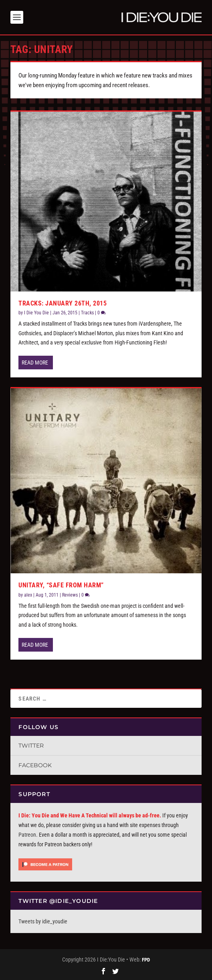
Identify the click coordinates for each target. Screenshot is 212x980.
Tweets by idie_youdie (43, 921)
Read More (35, 363)
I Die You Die (36, 313)
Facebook (35, 765)
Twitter (31, 746)
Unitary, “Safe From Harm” (61, 585)
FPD (146, 960)
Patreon (27, 835)
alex (28, 595)
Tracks (87, 313)
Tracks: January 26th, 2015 (63, 303)
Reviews (70, 595)
